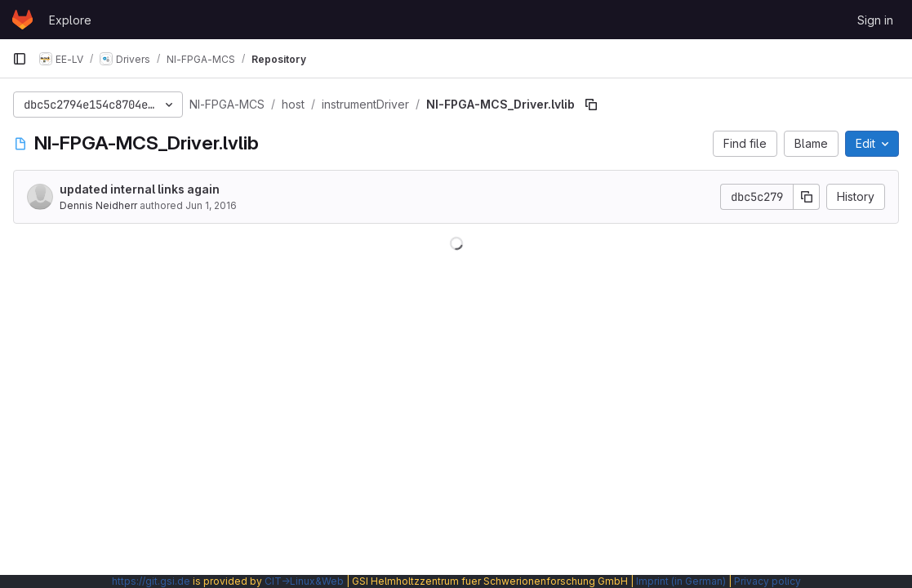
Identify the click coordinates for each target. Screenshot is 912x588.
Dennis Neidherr (98, 205)
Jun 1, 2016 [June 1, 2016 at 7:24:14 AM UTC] (211, 205)
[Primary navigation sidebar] (20, 59)
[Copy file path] (591, 105)
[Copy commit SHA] (807, 197)
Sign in (875, 20)
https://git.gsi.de (151, 581)
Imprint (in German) (681, 581)
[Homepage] (22, 20)
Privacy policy (767, 581)
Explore (70, 20)
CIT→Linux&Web (304, 581)
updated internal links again (140, 189)
